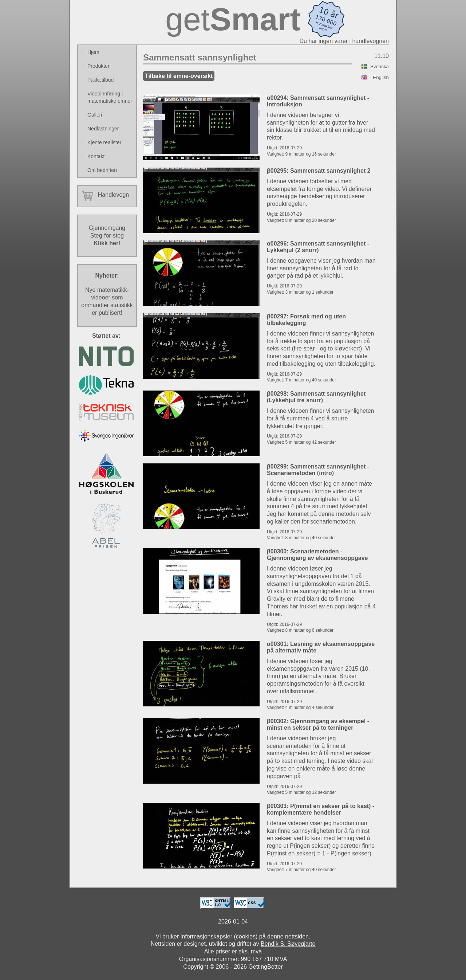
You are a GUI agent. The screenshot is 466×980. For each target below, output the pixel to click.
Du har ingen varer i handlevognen (344, 41)
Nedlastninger (103, 129)
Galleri (95, 115)
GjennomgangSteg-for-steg (107, 236)
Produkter (98, 66)
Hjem (93, 52)
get (233, 19)
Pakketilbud (100, 80)
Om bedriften (102, 170)
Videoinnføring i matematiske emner (110, 97)
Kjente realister (104, 142)
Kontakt (96, 156)
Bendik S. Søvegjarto (288, 944)
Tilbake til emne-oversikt (179, 76)
